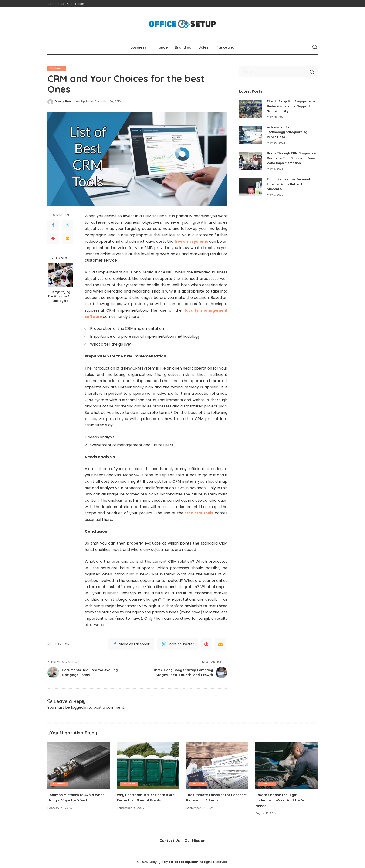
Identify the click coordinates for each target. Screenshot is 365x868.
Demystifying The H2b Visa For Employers (60, 296)
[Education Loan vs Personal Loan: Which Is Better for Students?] (251, 192)
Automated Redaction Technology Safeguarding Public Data (289, 132)
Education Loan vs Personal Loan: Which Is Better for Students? (290, 189)
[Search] (315, 47)
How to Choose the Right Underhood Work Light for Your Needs (284, 800)
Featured (57, 68)
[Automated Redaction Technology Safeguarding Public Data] (251, 135)
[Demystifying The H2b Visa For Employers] (60, 275)
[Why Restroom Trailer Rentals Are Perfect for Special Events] (148, 765)
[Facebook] (53, 225)
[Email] (68, 239)
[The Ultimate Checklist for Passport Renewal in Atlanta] (217, 765)
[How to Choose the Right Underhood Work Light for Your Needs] (287, 765)
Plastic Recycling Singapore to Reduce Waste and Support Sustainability (292, 106)
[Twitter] (68, 225)
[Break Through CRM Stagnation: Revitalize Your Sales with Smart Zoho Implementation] (251, 163)
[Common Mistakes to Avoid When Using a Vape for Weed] (79, 765)
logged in (79, 708)
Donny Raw (63, 101)
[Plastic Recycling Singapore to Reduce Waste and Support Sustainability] (251, 109)
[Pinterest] (53, 239)
